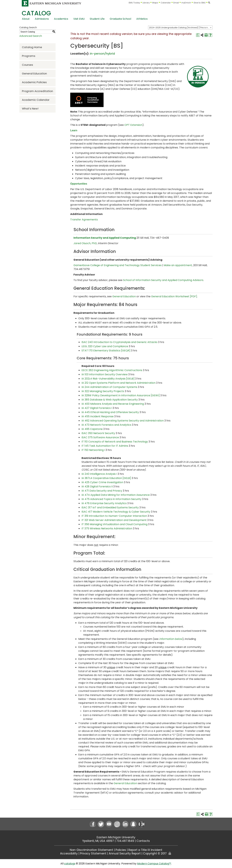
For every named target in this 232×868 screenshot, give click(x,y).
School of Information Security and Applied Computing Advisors (163, 280)
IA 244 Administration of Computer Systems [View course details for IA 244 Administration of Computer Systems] (109, 387)
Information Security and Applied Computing (105, 238)
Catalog (36, 13)
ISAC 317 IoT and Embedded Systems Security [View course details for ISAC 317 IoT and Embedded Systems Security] (110, 507)
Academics (61, 19)
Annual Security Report (125, 853)
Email (176, 3)
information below (171, 639)
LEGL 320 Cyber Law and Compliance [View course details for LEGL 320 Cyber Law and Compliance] (105, 346)
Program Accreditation (37, 91)
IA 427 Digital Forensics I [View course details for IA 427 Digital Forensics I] (97, 408)
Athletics (142, 19)
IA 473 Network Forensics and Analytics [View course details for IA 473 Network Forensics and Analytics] (106, 425)
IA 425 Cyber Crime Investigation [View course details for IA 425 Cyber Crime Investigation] (102, 482)
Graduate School (120, 19)
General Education (34, 73)
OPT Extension (133, 125)
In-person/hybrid (102, 54)
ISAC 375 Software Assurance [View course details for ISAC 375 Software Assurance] (100, 437)
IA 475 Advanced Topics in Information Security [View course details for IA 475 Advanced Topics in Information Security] (111, 499)
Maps (155, 3)
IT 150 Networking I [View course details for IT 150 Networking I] (93, 450)
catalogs (70, 864)
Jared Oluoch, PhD (85, 243)
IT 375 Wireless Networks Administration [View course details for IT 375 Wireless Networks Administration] (107, 528)
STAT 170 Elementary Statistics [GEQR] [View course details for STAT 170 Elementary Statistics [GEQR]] (106, 351)
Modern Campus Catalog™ (154, 864)
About (26, 19)
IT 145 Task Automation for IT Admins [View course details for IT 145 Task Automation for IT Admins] (105, 446)
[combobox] (180, 27)
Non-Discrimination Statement (91, 850)
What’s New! (30, 109)
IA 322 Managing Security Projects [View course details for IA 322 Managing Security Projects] (103, 391)
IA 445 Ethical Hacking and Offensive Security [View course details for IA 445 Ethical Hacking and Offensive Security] (110, 412)
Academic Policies (34, 82)
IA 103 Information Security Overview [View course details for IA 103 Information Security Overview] (105, 374)
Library (146, 3)
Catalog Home (32, 47)
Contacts (143, 841)
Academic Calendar (36, 100)
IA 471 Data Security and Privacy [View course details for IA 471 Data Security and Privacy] (102, 491)
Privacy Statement (93, 853)
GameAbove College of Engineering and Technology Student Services (118, 265)
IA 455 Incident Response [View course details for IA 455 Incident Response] (98, 416)
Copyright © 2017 (155, 853)
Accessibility (69, 853)
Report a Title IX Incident (145, 850)
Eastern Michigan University (116, 837)
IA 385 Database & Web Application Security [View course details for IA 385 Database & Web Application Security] (110, 400)
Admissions (42, 19)
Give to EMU (200, 3)
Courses (27, 65)
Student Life (97, 19)
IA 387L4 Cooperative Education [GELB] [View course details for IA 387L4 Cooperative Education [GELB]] (106, 478)
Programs (29, 56)
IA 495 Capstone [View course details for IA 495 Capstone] (92, 429)
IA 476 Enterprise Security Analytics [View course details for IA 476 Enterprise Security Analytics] (104, 503)
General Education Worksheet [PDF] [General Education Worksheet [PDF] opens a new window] (174, 296)
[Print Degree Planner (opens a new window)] (198, 35)
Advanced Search (31, 36)
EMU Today (134, 3)
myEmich (186, 3)
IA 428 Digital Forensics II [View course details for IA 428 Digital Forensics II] (97, 486)
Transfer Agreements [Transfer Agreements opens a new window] (84, 220)
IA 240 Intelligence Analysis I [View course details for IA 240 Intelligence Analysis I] (99, 474)
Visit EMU (79, 19)
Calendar (166, 3)
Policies (121, 850)
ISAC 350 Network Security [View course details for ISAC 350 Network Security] (98, 433)
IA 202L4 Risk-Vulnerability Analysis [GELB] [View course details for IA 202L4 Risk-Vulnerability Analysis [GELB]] (108, 379)
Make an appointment (178, 265)
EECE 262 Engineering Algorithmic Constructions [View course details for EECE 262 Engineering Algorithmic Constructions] (112, 370)
